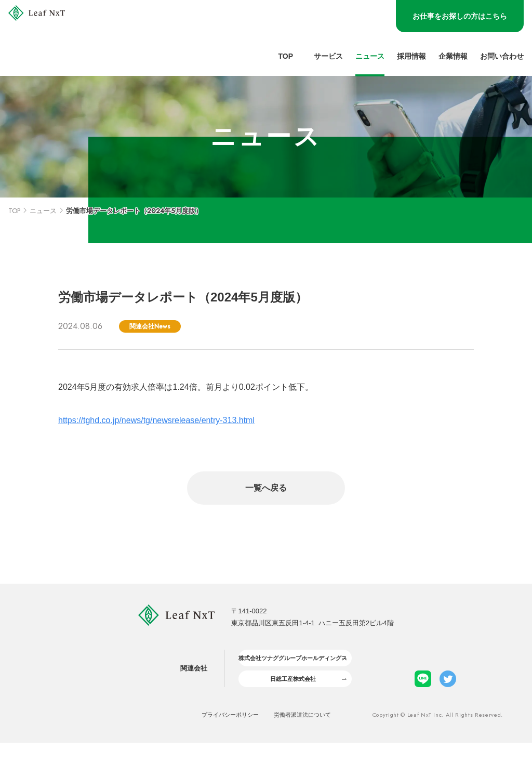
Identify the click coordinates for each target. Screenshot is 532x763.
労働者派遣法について (312, 735)
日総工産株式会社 (292, 696)
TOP (14, 211)
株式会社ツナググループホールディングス (292, 669)
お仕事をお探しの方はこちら (460, 16)
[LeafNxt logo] (61, 38)
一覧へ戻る (266, 488)
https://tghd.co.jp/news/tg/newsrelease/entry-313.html (156, 420)
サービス (328, 56)
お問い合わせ (502, 56)
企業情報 (453, 56)
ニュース (370, 56)
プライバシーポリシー (221, 735)
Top (285, 56)
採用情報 (411, 56)
